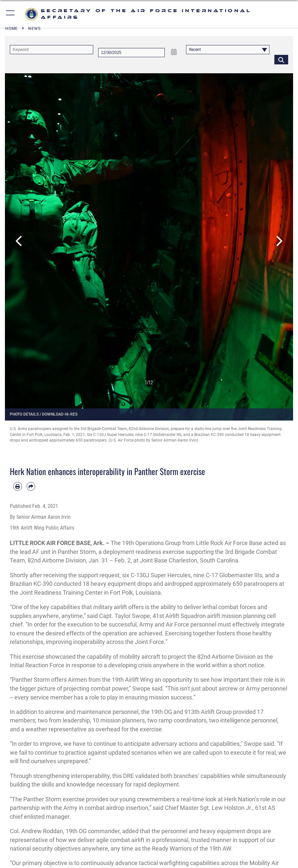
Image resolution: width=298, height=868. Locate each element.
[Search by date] (131, 53)
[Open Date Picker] (174, 52)
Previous (19, 241)
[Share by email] (31, 486)
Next (279, 241)
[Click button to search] (281, 59)
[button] (11, 14)
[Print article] (18, 486)
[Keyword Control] (52, 50)
